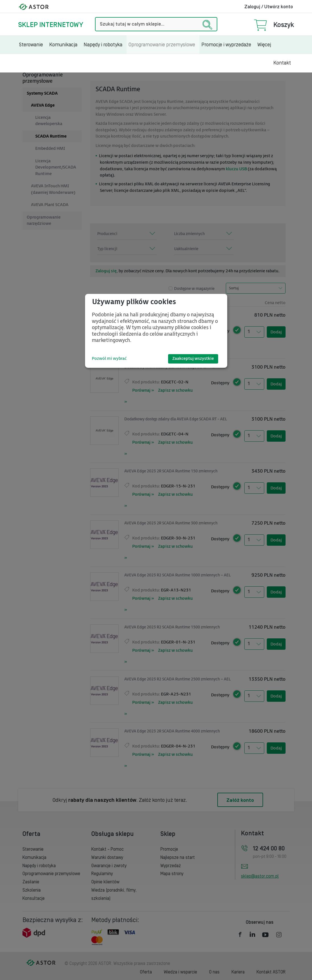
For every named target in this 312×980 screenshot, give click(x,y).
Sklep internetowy (51, 25)
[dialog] (156, 331)
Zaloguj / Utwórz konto (269, 7)
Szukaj (95, 17)
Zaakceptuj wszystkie (193, 359)
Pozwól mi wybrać (109, 359)
